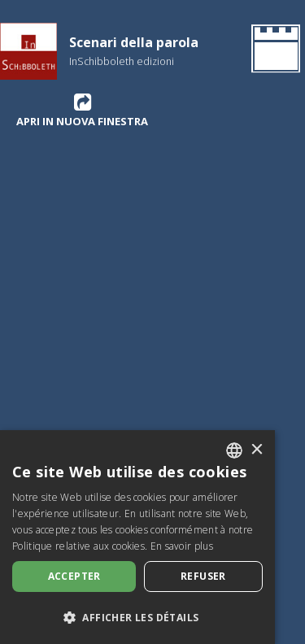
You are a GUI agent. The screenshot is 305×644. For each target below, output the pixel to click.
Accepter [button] (74, 576)
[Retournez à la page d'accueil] (273, 51)
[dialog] (137, 537)
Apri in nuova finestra (82, 110)
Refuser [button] (203, 576)
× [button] (257, 450)
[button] (137, 617)
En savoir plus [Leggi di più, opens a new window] (182, 546)
